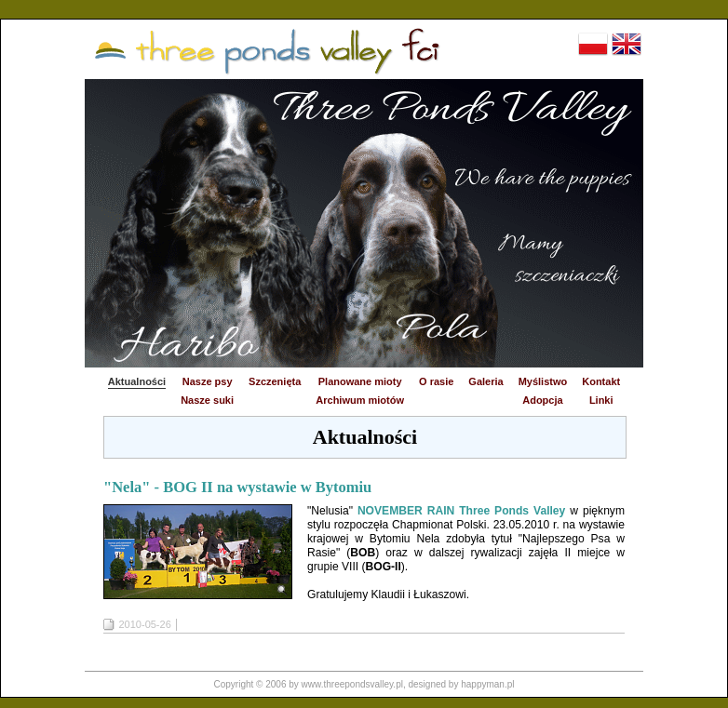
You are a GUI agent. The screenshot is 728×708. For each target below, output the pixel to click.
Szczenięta (275, 381)
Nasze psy (208, 381)
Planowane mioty (360, 381)
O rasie (436, 381)
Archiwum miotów (360, 400)
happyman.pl (487, 684)
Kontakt (601, 381)
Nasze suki (207, 400)
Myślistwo (543, 381)
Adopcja (542, 400)
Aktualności (137, 381)
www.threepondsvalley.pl (352, 684)
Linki (601, 400)
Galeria (485, 381)
